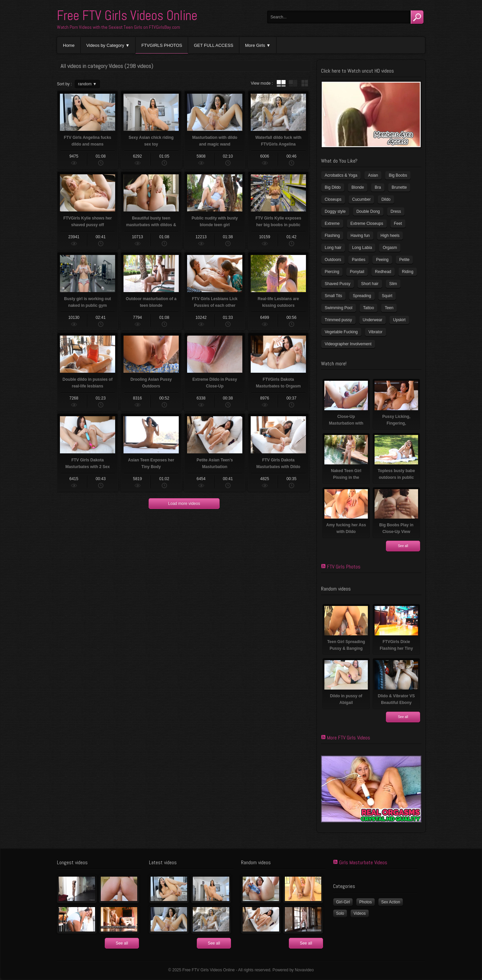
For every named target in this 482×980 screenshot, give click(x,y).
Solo (340, 913)
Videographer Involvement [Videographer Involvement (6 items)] (348, 344)
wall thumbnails (305, 83)
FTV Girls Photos (344, 567)
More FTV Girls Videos (349, 738)
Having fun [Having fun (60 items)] (360, 236)
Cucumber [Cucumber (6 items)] (361, 199)
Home (69, 45)
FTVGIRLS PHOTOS (162, 45)
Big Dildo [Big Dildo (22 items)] (333, 187)
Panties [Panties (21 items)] (358, 260)
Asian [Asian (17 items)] (373, 175)
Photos (365, 902)
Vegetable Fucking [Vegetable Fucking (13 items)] (341, 332)
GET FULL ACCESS (214, 45)
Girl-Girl (343, 902)
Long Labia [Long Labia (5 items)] (362, 248)
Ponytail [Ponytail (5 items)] (357, 272)
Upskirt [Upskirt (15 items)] (399, 320)
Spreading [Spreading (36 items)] (362, 296)
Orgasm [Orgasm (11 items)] (390, 248)
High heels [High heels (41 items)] (390, 236)
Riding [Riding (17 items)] (408, 272)
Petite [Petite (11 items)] (405, 260)
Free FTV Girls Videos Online (127, 16)
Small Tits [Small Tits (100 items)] (333, 296)
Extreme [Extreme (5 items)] (332, 224)
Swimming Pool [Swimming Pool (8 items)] (339, 308)
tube (281, 83)
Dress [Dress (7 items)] (396, 211)
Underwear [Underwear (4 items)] (373, 320)
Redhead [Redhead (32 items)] (383, 272)
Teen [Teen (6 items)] (389, 308)
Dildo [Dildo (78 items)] (386, 199)
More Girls (255, 45)
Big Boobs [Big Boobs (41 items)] (398, 175)
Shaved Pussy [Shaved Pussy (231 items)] (338, 284)
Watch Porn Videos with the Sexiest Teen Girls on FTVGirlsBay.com (118, 27)
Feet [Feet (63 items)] (398, 224)
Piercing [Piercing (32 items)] (332, 272)
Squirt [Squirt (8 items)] (387, 296)
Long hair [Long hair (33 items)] (333, 248)
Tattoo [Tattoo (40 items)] (369, 308)
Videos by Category (105, 45)
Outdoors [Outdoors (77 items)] (333, 260)
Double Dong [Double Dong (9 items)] (368, 211)
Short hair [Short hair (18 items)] (370, 284)
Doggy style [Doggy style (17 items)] (335, 211)
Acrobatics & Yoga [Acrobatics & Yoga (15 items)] (341, 175)
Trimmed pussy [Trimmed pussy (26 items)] (338, 320)
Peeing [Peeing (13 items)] (382, 260)
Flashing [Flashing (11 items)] (332, 236)
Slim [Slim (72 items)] (393, 284)
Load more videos (184, 504)
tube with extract (293, 83)
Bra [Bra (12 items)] (378, 187)
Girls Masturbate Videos (363, 862)
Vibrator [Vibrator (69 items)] (376, 332)
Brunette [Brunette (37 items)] (399, 187)
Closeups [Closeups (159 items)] (333, 199)
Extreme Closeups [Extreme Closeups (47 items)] (367, 224)
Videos (359, 913)
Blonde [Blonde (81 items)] (358, 187)
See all (403, 546)
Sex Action (391, 902)
